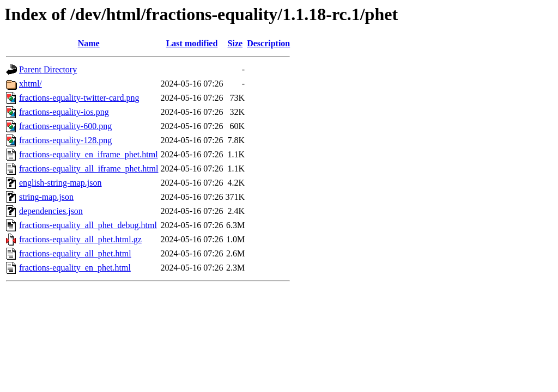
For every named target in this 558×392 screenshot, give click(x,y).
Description (268, 43)
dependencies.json (51, 211)
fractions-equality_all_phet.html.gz (80, 239)
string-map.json (46, 197)
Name (89, 43)
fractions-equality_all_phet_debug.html (88, 225)
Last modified (192, 43)
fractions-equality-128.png (65, 140)
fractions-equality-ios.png (64, 112)
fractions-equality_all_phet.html (75, 253)
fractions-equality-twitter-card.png (79, 98)
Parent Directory (48, 69)
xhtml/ (31, 84)
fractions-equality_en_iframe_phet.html (89, 154)
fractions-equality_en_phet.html (75, 268)
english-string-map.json (60, 183)
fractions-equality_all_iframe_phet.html (89, 169)
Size (235, 43)
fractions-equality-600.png (65, 126)
